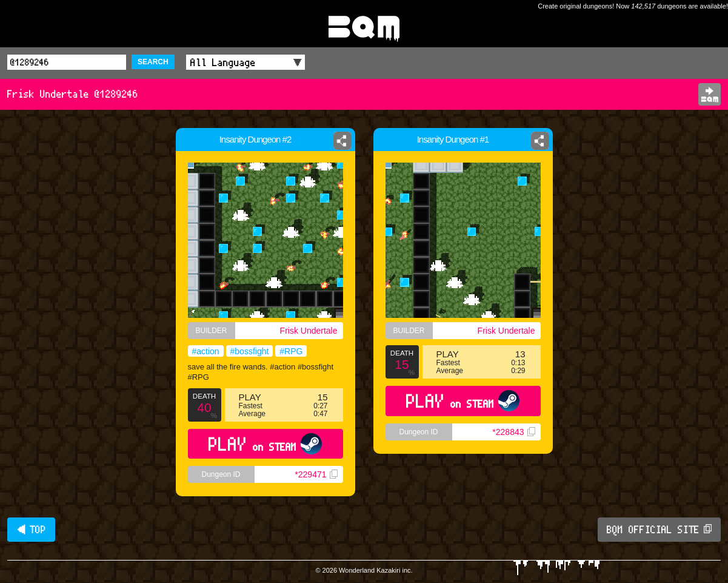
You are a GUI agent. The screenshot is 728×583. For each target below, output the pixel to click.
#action (206, 351)
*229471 (316, 474)
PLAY (265, 444)
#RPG (291, 351)
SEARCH (153, 62)
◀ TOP (31, 530)
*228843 (513, 432)
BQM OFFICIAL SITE (659, 530)
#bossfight (250, 351)
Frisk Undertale (309, 331)
